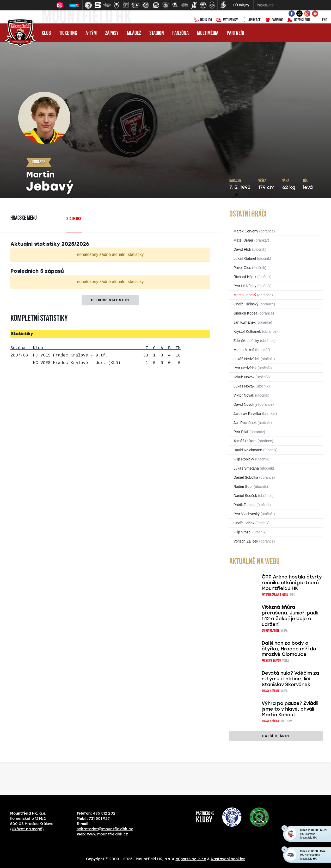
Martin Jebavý (245, 295)
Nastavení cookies (228, 859)
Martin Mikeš (244, 350)
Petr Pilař (241, 432)
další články (276, 736)
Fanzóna (180, 33)
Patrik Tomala (245, 505)
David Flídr (242, 249)
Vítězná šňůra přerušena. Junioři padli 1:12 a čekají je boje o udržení (290, 616)
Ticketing (68, 33)
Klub (46, 33)
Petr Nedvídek (245, 368)
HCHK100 (203, 20)
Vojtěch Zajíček (246, 541)
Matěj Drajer (243, 240)
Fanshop (274, 20)
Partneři (235, 33)
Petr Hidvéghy (245, 286)
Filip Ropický (244, 459)
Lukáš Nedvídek (247, 359)
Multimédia (208, 33)
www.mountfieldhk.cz (108, 834)
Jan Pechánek (245, 423)
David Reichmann (248, 450)
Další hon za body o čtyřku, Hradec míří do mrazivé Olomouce (289, 649)
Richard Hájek (245, 277)
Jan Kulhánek (245, 322)
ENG (320, 20)
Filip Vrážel (243, 532)
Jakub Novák (244, 377)
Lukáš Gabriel (245, 258)
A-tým (91, 33)
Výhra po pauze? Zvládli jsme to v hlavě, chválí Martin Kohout (290, 709)
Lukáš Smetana (246, 468)
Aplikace (251, 20)
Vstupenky (227, 20)
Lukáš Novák (244, 386)
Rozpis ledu (299, 20)
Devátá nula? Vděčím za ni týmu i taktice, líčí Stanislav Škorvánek (290, 679)
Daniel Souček (245, 496)
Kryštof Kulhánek (247, 331)
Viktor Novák (244, 395)
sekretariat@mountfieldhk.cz (105, 829)
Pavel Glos (242, 268)
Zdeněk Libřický (246, 341)
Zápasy (112, 33)
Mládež (134, 33)
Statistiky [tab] (74, 219)
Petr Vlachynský (247, 514)
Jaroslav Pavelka (247, 414)
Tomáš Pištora (245, 441)
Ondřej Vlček (244, 523)
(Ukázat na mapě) (27, 829)
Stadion (157, 33)
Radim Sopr (243, 487)
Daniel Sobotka (246, 477)
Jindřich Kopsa (246, 313)
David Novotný (245, 404)
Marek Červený (246, 231)
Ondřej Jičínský (246, 304)
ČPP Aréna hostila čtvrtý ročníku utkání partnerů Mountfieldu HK (292, 583)
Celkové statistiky (110, 300)
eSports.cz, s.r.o (191, 859)
